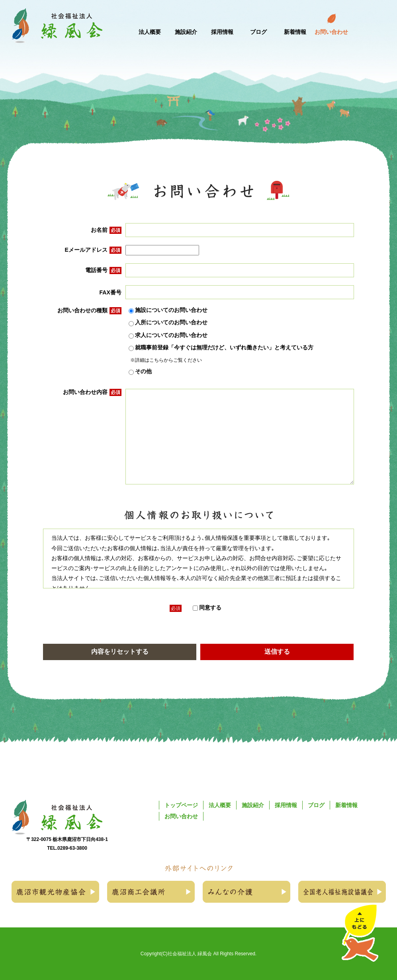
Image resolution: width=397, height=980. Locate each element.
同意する (207, 608)
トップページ (181, 805)
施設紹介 (253, 805)
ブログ (316, 805)
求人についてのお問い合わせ (168, 335)
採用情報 (286, 805)
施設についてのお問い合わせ (168, 310)
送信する (277, 652)
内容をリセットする (120, 652)
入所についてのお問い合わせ (168, 323)
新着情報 (346, 805)
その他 (140, 372)
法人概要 (220, 805)
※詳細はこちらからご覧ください (166, 360)
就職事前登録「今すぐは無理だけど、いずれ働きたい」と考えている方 (221, 348)
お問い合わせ (181, 816)
